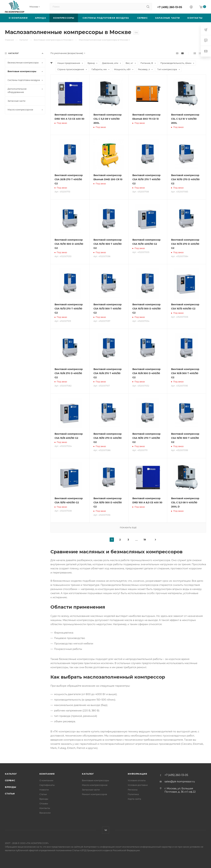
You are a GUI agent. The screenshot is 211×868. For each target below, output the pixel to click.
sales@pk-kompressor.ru (180, 781)
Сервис (10, 780)
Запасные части (91, 790)
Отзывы (44, 803)
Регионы (133, 790)
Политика (133, 794)
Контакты (45, 808)
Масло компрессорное (95, 785)
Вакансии (45, 813)
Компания (47, 774)
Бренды (11, 787)
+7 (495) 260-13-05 (170, 7)
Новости (44, 790)
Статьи (10, 794)
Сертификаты (47, 785)
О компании (46, 780)
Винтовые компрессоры (95, 780)
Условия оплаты (137, 780)
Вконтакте (106, 830)
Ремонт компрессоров (94, 794)
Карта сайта (134, 799)
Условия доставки (138, 785)
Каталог (11, 774)
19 (145, 540)
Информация (137, 774)
